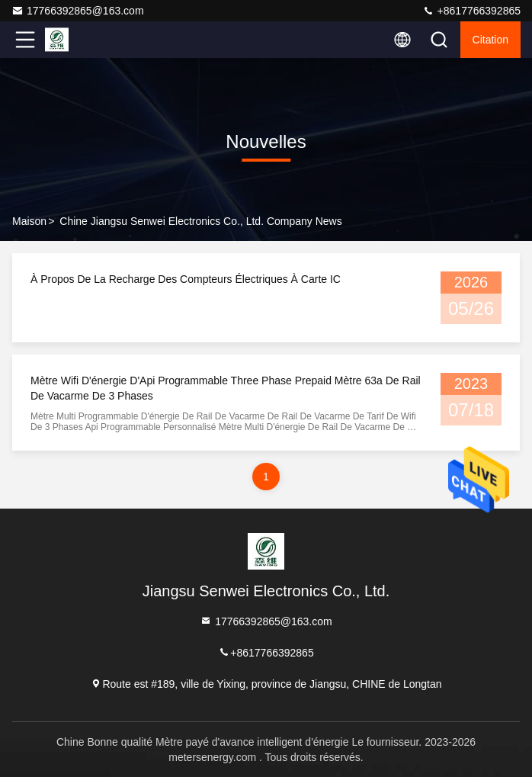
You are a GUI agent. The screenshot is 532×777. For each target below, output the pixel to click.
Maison (29, 221)
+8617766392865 (471, 11)
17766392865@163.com (78, 11)
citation (490, 40)
